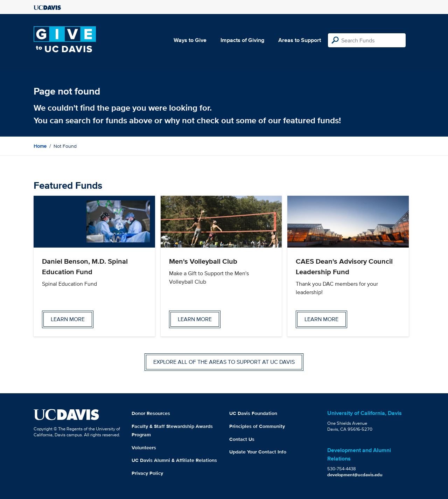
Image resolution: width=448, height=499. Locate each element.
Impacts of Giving (242, 40)
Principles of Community (257, 426)
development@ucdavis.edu (355, 475)
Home (40, 146)
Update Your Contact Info (258, 452)
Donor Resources (151, 413)
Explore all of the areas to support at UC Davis (224, 362)
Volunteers (144, 448)
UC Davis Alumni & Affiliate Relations (174, 460)
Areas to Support (300, 40)
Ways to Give (190, 40)
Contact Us (242, 439)
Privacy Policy (147, 473)
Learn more (68, 319)
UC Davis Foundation (253, 413)
